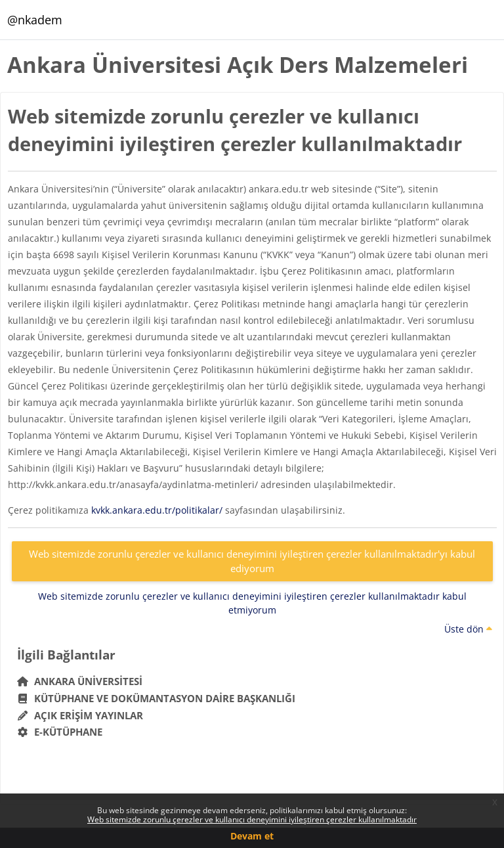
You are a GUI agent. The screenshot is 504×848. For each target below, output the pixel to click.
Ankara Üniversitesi (80, 681)
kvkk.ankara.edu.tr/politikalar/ (157, 510)
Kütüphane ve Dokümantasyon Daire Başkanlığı (157, 698)
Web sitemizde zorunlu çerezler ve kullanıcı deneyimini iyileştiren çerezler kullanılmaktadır (252, 819)
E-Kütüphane (60, 732)
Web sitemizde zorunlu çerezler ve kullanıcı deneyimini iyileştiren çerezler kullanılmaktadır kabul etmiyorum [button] (252, 603)
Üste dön (468, 629)
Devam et (252, 836)
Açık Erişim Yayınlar (82, 715)
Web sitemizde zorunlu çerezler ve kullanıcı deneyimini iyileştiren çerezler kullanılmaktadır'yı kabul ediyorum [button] (252, 561)
